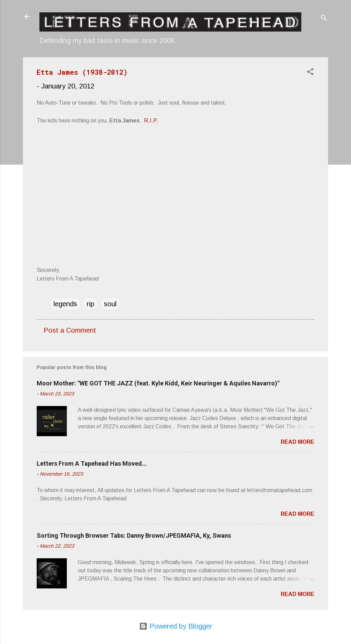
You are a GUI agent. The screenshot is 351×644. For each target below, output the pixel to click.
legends (65, 304)
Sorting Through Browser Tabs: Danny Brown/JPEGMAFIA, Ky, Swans (134, 535)
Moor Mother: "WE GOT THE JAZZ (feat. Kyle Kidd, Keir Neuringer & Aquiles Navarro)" (158, 383)
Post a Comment (70, 330)
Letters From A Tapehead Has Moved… (92, 463)
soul (110, 304)
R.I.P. (151, 121)
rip (90, 304)
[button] (310, 73)
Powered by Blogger (176, 626)
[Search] (324, 19)
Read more (298, 442)
